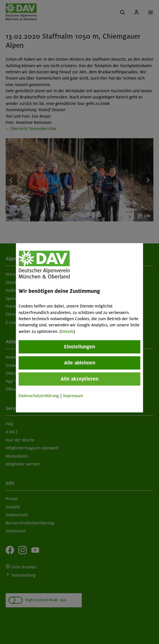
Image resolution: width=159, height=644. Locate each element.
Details (67, 331)
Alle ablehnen (80, 363)
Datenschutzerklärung (39, 396)
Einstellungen (79, 347)
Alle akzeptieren (79, 379)
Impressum (73, 396)
